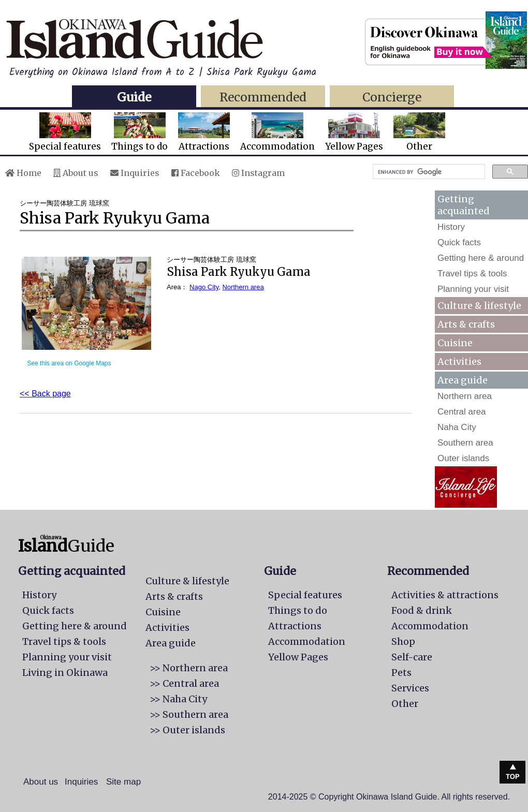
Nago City (204, 287)
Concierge (392, 97)
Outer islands (463, 458)
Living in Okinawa (65, 673)
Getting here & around (481, 258)
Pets (401, 673)
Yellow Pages (354, 132)
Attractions (204, 132)
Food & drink (422, 610)
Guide (134, 97)
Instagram (258, 173)
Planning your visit (473, 289)
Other (419, 132)
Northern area (243, 287)
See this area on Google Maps (69, 363)
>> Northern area (189, 668)
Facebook (196, 173)
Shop (403, 641)
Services (410, 688)
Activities (459, 361)
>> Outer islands (187, 730)
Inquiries (135, 173)
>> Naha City (178, 699)
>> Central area (184, 683)
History (451, 227)
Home (23, 173)
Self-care (412, 657)
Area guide (171, 643)
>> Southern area (189, 714)
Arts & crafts (466, 324)
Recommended (263, 97)
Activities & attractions (445, 595)
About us (76, 173)
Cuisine (455, 343)
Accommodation (277, 132)
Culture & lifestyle (479, 306)
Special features (65, 132)
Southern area (465, 443)
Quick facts (459, 242)
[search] (428, 172)
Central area (462, 412)
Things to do (140, 132)
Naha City (457, 427)
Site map (123, 782)
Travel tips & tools (472, 274)
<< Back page (45, 394)
